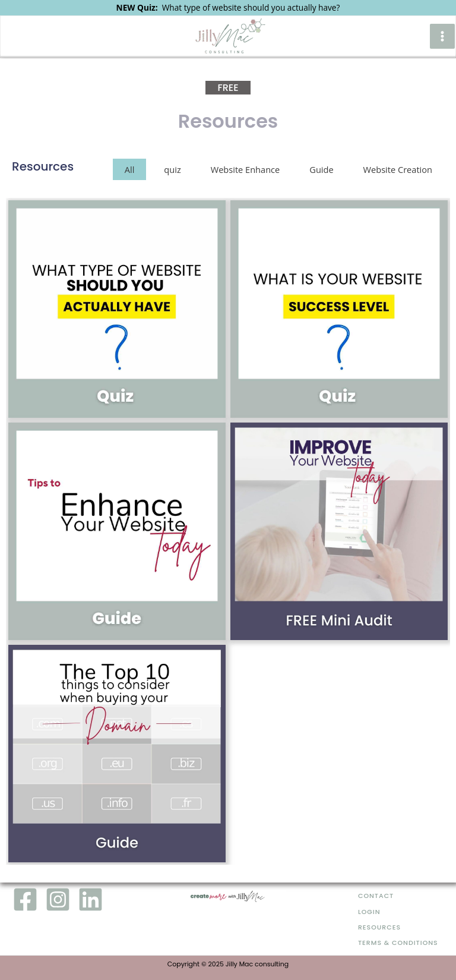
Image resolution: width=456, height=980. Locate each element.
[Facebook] (25, 899)
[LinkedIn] (91, 899)
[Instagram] (58, 899)
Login (369, 912)
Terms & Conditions (398, 943)
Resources (379, 927)
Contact (376, 896)
